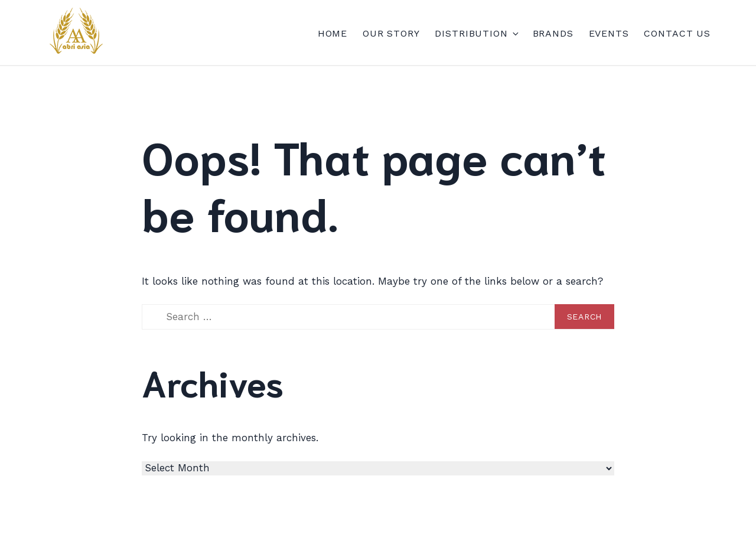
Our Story (391, 33)
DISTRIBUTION (476, 33)
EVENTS (609, 33)
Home (333, 33)
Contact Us (677, 33)
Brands (553, 33)
